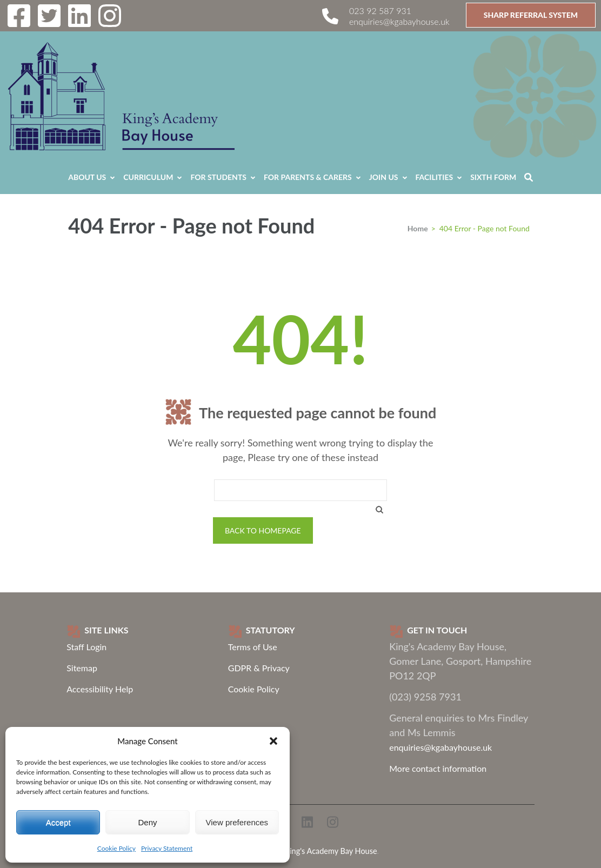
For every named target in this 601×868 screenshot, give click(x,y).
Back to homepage (263, 530)
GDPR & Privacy (259, 668)
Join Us (384, 177)
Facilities (435, 177)
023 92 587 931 (380, 11)
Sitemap (82, 668)
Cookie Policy (116, 848)
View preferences (237, 822)
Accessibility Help (100, 689)
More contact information (438, 768)
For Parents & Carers (308, 177)
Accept (58, 822)
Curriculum (148, 177)
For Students (218, 177)
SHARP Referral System (531, 15)
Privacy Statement (167, 848)
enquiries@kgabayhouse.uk (399, 21)
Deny (147, 822)
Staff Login (86, 647)
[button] (273, 741)
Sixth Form (493, 177)
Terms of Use (253, 647)
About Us (87, 177)
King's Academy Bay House (331, 851)
